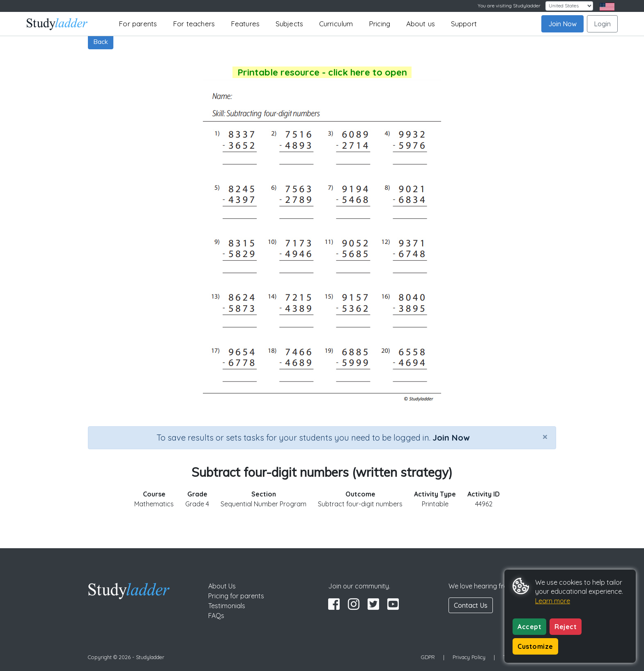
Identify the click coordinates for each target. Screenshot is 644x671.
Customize (535, 646)
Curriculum (336, 24)
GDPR (428, 657)
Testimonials (227, 606)
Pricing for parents (236, 596)
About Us (222, 586)
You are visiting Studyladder (509, 6)
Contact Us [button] (471, 605)
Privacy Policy (469, 657)
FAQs (216, 616)
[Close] (545, 437)
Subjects (290, 24)
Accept (529, 627)
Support (464, 24)
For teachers (194, 24)
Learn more (553, 601)
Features (245, 24)
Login (602, 24)
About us (421, 24)
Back (101, 41)
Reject (566, 627)
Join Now (562, 24)
